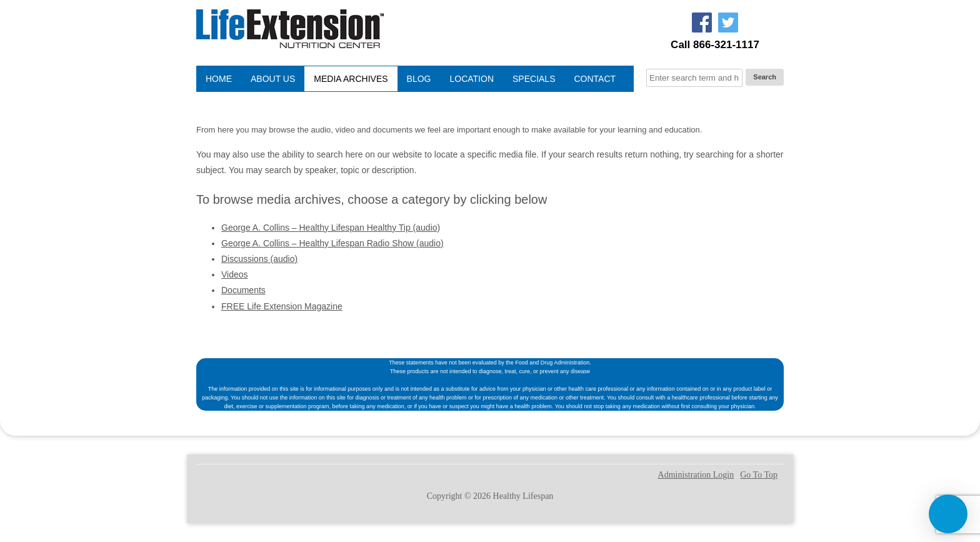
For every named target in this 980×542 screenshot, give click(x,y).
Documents (243, 290)
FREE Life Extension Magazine (282, 306)
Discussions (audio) (259, 259)
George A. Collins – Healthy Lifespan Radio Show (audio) (332, 243)
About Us (273, 79)
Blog (419, 79)
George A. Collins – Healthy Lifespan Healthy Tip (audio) (331, 228)
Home (219, 79)
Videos (235, 274)
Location (472, 79)
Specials (534, 79)
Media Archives (351, 79)
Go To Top (759, 475)
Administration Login (696, 475)
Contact (595, 79)
